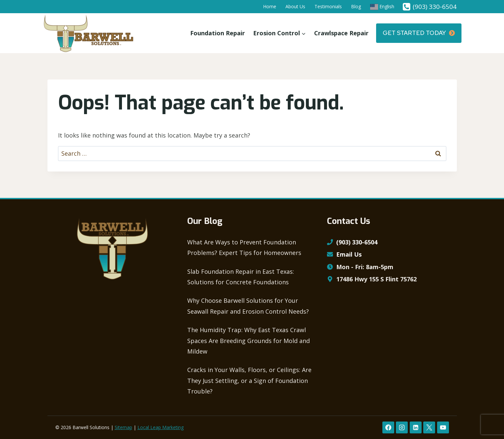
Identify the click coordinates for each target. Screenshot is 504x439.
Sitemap (123, 427)
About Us (295, 6)
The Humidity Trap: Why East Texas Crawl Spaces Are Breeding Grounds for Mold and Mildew (249, 341)
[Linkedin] (416, 427)
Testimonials (328, 6)
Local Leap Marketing (161, 427)
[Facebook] (388, 427)
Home (270, 6)
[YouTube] (443, 427)
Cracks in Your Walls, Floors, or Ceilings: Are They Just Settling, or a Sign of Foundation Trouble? (249, 380)
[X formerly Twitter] (429, 427)
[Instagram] (402, 427)
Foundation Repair (218, 33)
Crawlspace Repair (341, 33)
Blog (356, 6)
